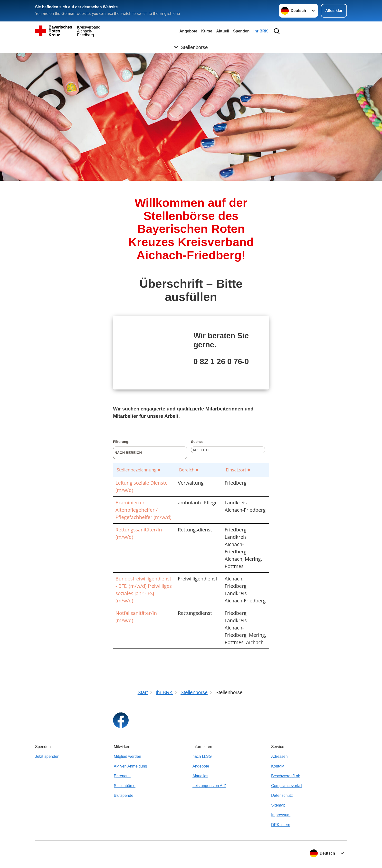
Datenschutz (282, 795)
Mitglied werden (127, 756)
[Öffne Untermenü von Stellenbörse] (191, 47)
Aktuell (223, 31)
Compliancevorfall (287, 786)
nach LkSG (202, 756)
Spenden (241, 31)
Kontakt (278, 766)
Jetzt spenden (47, 756)
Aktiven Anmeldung (130, 766)
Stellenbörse (125, 786)
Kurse (207, 31)
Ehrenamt (122, 776)
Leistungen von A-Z (209, 786)
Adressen (279, 756)
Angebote (188, 31)
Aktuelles (200, 776)
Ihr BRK (261, 31)
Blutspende (124, 795)
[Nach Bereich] (150, 453)
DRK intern (281, 825)
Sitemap (278, 805)
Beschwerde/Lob (286, 776)
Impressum (281, 815)
